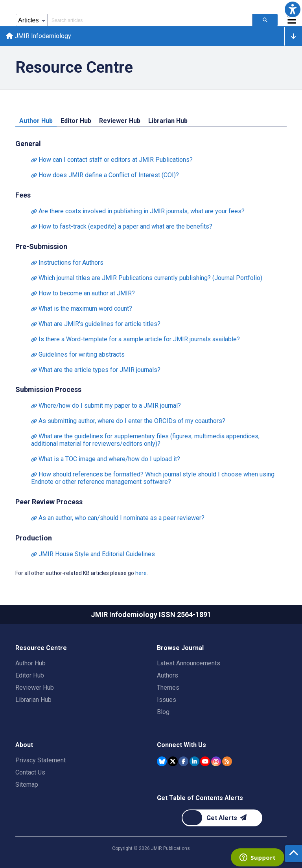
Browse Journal (180, 648)
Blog (163, 712)
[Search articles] (265, 20)
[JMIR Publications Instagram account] (216, 761)
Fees (23, 195)
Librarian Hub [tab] (168, 121)
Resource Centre (41, 648)
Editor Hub (30, 675)
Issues (167, 700)
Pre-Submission (41, 247)
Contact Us (30, 772)
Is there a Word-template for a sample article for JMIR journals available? (135, 340)
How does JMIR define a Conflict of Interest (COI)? (105, 175)
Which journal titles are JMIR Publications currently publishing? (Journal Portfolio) (147, 278)
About (24, 745)
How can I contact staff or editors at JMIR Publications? (112, 160)
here (141, 574)
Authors (168, 675)
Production (34, 539)
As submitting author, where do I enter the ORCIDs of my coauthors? (128, 422)
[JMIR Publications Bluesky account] (162, 761)
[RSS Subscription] (227, 761)
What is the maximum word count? (82, 309)
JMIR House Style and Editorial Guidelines (93, 555)
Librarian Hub (33, 700)
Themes (168, 688)
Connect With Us (181, 745)
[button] (293, 9)
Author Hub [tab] (36, 121)
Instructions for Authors (67, 263)
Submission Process (48, 390)
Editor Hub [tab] (76, 121)
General (28, 144)
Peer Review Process (49, 503)
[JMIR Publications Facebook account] (183, 761)
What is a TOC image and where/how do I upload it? (106, 460)
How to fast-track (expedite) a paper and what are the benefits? (122, 227)
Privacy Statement (41, 760)
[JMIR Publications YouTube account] (205, 761)
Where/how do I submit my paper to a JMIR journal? (106, 406)
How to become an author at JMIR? (83, 294)
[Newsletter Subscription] (222, 818)
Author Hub (30, 663)
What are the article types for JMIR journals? (96, 370)
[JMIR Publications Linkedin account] (194, 761)
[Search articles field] (150, 20)
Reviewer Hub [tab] (120, 121)
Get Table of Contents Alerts (200, 798)
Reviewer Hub (35, 688)
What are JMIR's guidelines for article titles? (96, 324)
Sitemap (27, 785)
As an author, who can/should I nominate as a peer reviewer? (118, 519)
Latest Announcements (189, 663)
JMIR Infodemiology (39, 36)
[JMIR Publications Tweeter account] (173, 761)
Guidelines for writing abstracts (78, 355)
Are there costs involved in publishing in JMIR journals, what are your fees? (138, 212)
